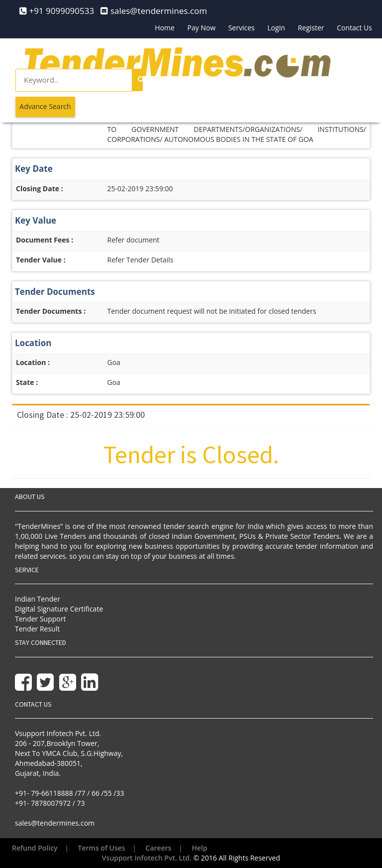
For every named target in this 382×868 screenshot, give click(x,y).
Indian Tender (38, 599)
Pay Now (202, 28)
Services (241, 28)
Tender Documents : (51, 311)
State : (27, 382)
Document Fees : (45, 240)
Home (165, 28)
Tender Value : (41, 260)
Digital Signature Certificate (59, 609)
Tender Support (40, 619)
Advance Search (45, 106)
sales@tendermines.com (55, 823)
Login (276, 28)
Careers (159, 848)
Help (200, 848)
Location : (33, 362)
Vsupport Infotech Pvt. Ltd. (147, 858)
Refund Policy (35, 848)
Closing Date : (40, 188)
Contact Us (354, 28)
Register (311, 28)
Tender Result (37, 629)
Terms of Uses (102, 848)
